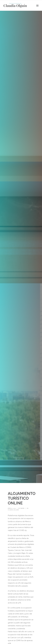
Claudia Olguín (13, 498)
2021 (16, 639)
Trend (22, 497)
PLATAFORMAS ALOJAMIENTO (21, 642)
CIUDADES (23, 639)
